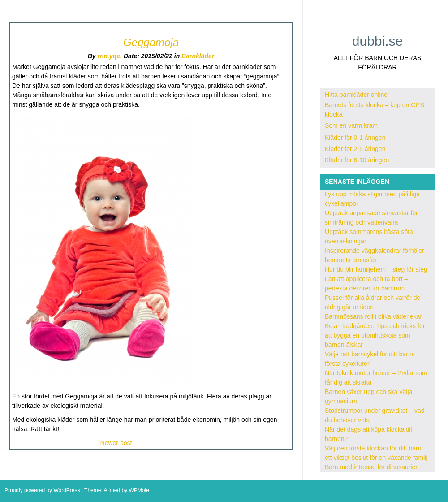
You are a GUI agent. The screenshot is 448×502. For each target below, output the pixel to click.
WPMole (139, 490)
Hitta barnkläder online (356, 95)
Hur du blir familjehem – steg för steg (376, 269)
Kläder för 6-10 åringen (357, 160)
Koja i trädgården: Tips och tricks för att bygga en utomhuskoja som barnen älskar (375, 335)
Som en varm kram (351, 125)
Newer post (120, 443)
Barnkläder (198, 56)
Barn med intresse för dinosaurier (371, 467)
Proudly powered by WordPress (42, 490)
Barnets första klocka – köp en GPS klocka (375, 110)
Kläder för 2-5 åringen (355, 149)
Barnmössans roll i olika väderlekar (373, 316)
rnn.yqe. (110, 56)
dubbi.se (377, 41)
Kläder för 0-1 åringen (355, 138)
